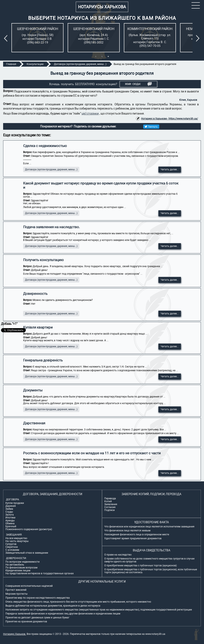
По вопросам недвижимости (22, 562)
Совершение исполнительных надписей (29, 586)
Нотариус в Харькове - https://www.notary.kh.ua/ (170, 119)
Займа (9, 509)
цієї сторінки (90, 113)
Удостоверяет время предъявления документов (133, 538)
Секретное (12, 547)
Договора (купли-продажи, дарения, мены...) (51, 169)
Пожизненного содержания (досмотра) (29, 529)
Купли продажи (15, 503)
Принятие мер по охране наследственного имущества (38, 598)
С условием (12, 550)
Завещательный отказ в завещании (27, 553)
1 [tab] (96, 56)
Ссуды (9, 512)
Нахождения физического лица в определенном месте (137, 534)
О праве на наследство (118, 555)
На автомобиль (15, 565)
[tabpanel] (37, 38)
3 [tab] (108, 56)
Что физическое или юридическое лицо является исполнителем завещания (149, 527)
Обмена (10, 523)
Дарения (11, 506)
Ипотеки (10, 518)
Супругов (11, 544)
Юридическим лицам (18, 571)
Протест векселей (16, 590)
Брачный (11, 526)
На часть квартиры (17, 541)
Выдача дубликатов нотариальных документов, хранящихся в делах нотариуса (53, 606)
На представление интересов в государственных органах (40, 573)
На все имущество (16, 538)
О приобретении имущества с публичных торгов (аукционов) (141, 566)
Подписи (109, 510)
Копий (108, 501)
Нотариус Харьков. (15, 634)
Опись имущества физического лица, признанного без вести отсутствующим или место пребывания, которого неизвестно (78, 602)
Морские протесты (16, 594)
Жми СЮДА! (138, 84)
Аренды (10, 521)
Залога (10, 515)
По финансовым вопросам (21, 568)
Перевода (110, 498)
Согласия (110, 507)
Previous (6, 38)
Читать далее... (170, 169)
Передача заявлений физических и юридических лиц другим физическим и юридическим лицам (63, 614)
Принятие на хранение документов (26, 622)
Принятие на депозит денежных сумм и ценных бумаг (37, 618)
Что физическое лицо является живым (127, 531)
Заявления (111, 504)
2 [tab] (102, 56)
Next (199, 38)
